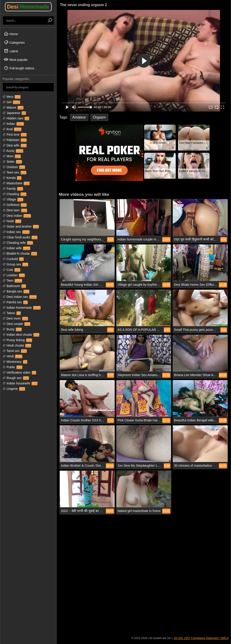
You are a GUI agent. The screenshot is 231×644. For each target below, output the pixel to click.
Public (12, 367)
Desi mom (15, 318)
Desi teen (15, 210)
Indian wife (16, 248)
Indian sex (16, 232)
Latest (11, 51)
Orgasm (99, 117)
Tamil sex (15, 351)
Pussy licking (17, 340)
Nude (12, 221)
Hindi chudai (17, 345)
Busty (12, 329)
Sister (12, 162)
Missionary (15, 362)
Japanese (14, 113)
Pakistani (15, 140)
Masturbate (16, 183)
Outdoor (14, 167)
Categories (14, 42)
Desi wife (15, 145)
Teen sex (14, 172)
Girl (11, 102)
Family (13, 189)
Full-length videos (19, 68)
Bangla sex (16, 291)
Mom (12, 156)
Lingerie (14, 389)
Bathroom (14, 286)
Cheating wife (18, 243)
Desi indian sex (20, 297)
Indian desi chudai (21, 335)
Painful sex (15, 302)
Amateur (79, 117)
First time (15, 135)
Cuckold (13, 259)
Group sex (15, 264)
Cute (11, 270)
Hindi (12, 356)
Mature (13, 107)
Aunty (13, 151)
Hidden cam (16, 118)
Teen (12, 281)
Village (13, 199)
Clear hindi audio (20, 237)
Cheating (14, 194)
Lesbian (14, 275)
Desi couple (16, 324)
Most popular (16, 59)
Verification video (19, 372)
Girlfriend (15, 205)
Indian (13, 124)
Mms (12, 97)
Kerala (12, 178)
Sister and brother (21, 226)
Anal (12, 129)
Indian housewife (20, 383)
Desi (28, 7)
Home (11, 34)
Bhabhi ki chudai (20, 253)
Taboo (12, 313)
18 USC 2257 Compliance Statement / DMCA (201, 638)
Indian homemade (22, 308)
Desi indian (17, 216)
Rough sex (16, 378)
